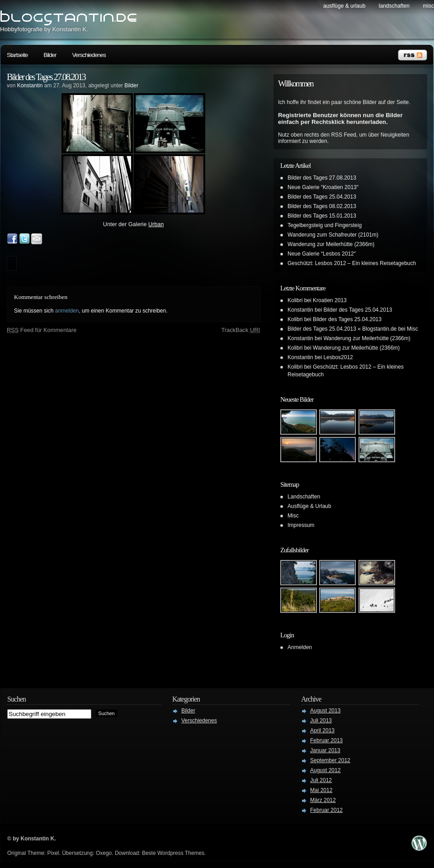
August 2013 (325, 711)
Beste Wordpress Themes (173, 853)
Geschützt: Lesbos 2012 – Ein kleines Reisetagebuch (352, 263)
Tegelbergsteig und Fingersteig (325, 225)
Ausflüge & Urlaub (344, 6)
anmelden (67, 311)
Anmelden (300, 647)
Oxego (104, 853)
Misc (428, 6)
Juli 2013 (321, 721)
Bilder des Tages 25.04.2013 (322, 197)
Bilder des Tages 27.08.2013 (46, 77)
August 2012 (325, 770)
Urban (156, 224)
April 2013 (322, 730)
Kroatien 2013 (330, 300)
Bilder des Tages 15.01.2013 (322, 216)
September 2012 (330, 760)
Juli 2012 (321, 780)
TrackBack (241, 330)
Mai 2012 (321, 790)
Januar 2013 (325, 750)
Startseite (17, 55)
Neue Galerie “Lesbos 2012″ (322, 254)
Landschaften (394, 6)
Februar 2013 (326, 740)
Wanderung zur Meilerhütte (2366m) (331, 244)
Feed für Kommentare (42, 330)
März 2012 (323, 800)
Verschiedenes (89, 55)
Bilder (50, 55)
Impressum (301, 525)
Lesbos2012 (338, 357)
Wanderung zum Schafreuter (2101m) (333, 235)
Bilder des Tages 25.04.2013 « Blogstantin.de (342, 329)
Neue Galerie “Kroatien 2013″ (323, 187)
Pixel (53, 853)
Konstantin (30, 85)
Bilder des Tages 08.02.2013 (322, 206)
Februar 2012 (326, 810)
